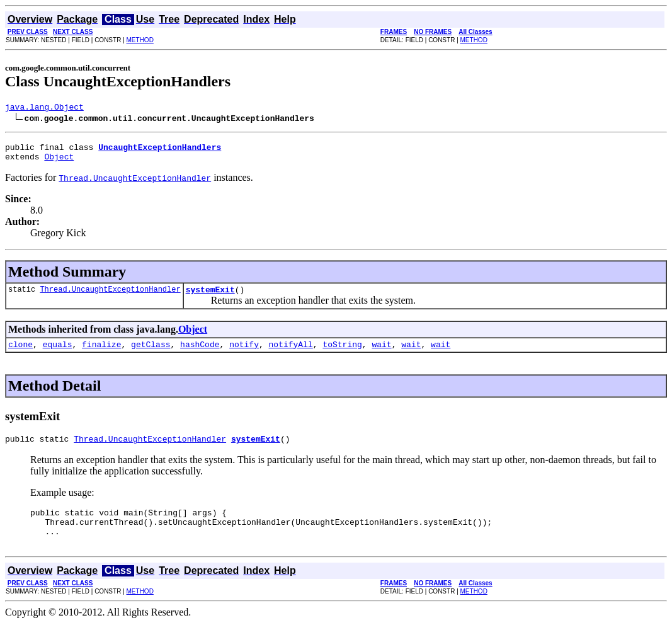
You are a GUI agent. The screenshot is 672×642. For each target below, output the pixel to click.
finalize (101, 353)
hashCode (200, 353)
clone (20, 353)
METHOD (140, 40)
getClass (151, 353)
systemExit (210, 297)
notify (244, 353)
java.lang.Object (44, 108)
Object (59, 162)
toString (342, 353)
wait (381, 353)
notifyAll (291, 353)
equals (58, 353)
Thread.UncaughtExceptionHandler (110, 296)
